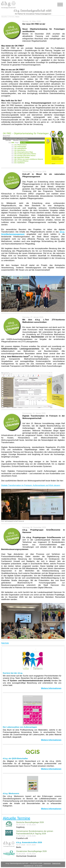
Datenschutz (56, 863)
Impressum (47, 863)
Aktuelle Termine (17, 818)
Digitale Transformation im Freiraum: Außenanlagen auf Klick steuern (31, 485)
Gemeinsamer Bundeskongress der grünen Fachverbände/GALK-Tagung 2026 (35, 832)
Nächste (5, 643)
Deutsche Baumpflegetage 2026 (30, 822)
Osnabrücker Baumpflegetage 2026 (31, 851)
